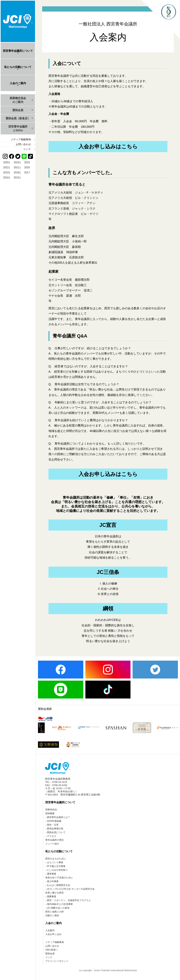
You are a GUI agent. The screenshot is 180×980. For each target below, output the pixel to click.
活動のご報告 (52, 915)
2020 (27, 167)
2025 (6, 162)
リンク (27, 149)
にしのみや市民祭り (57, 870)
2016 (6, 178)
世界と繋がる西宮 (55, 893)
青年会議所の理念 (55, 840)
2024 (16, 162)
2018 (16, 173)
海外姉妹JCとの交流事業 (60, 904)
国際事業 (52, 896)
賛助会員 (18, 110)
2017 (27, 173)
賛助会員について (56, 832)
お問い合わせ (23, 144)
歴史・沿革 (53, 825)
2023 (27, 162)
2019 (6, 173)
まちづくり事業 (55, 862)
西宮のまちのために (56, 859)
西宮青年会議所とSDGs (18, 128)
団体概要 (50, 813)
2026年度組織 (54, 821)
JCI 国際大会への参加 (58, 908)
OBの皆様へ (52, 950)
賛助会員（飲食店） (18, 118)
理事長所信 (51, 810)
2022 (6, 167)
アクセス (52, 836)
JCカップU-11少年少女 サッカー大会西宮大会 (71, 889)
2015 (16, 178)
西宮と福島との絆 (55, 912)
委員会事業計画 (55, 829)
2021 (16, 167)
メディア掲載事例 (21, 139)
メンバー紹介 (52, 844)
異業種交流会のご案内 (18, 100)
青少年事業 (53, 881)
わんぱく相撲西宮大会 (59, 885)
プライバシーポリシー (57, 961)
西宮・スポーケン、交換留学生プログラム (69, 900)
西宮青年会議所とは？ (59, 817)
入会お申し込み (53, 934)
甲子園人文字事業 (56, 866)
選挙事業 (52, 874)
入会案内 (50, 930)
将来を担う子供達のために (59, 878)
